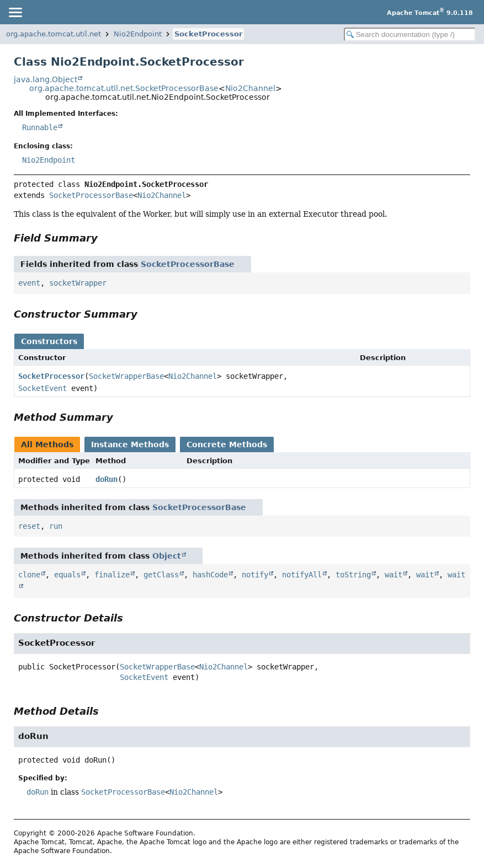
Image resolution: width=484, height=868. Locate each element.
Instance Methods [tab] (130, 444)
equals (67, 575)
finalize (112, 575)
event (29, 283)
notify (255, 575)
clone (29, 575)
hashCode (210, 575)
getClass (161, 575)
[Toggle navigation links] (15, 12)
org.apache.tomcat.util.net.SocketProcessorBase (124, 88)
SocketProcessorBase (91, 195)
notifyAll (302, 575)
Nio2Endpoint (138, 34)
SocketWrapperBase (126, 376)
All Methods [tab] (47, 444)
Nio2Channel (250, 88)
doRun (107, 479)
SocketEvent (42, 388)
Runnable (40, 127)
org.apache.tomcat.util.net (54, 34)
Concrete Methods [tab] (227, 444)
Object (167, 556)
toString (353, 575)
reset (29, 526)
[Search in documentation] (410, 34)
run (56, 526)
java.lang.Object (46, 79)
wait (393, 575)
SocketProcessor (208, 34)
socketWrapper (78, 283)
